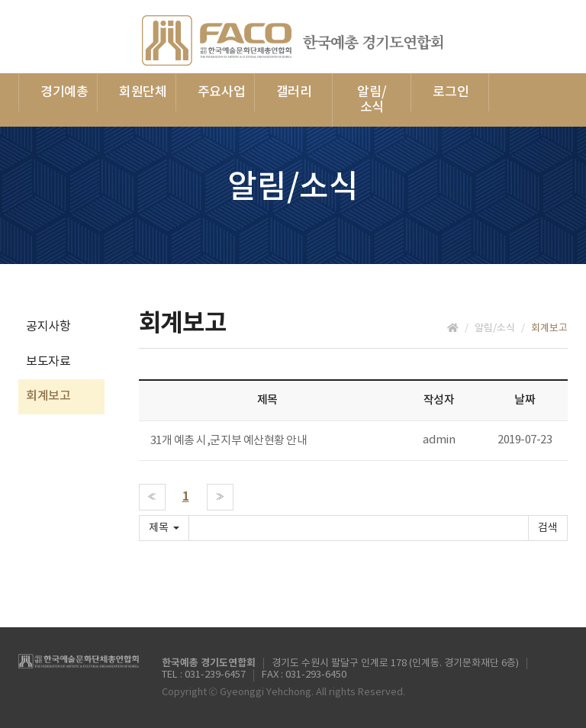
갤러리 (294, 92)
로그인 (451, 92)
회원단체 (143, 92)
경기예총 (64, 92)
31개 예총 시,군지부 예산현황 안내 (229, 441)
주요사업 (222, 92)
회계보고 (48, 396)
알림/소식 (372, 100)
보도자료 (48, 362)
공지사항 (48, 327)
